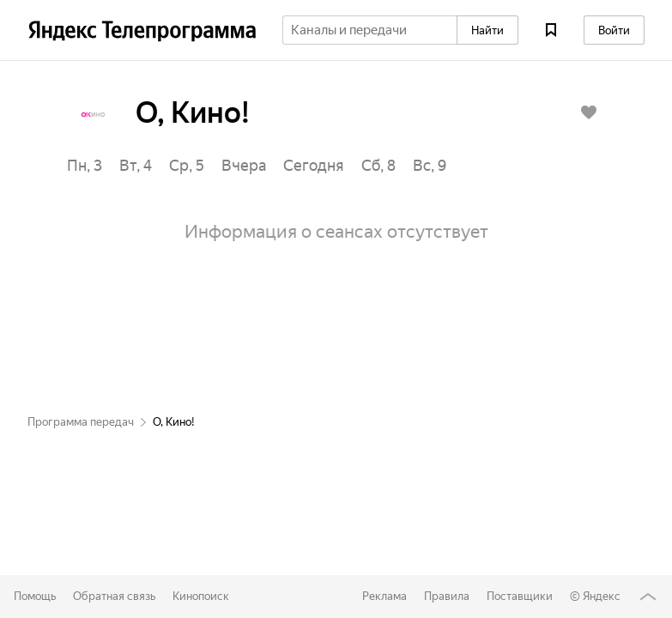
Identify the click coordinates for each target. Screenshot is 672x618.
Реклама (384, 596)
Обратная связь (114, 596)
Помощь (35, 596)
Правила (447, 596)
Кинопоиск (201, 596)
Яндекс (602, 596)
